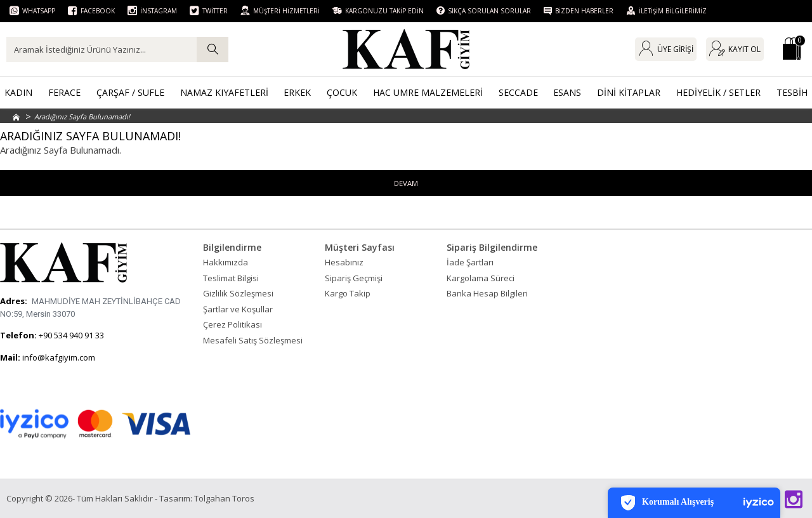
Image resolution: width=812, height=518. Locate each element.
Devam (406, 183)
